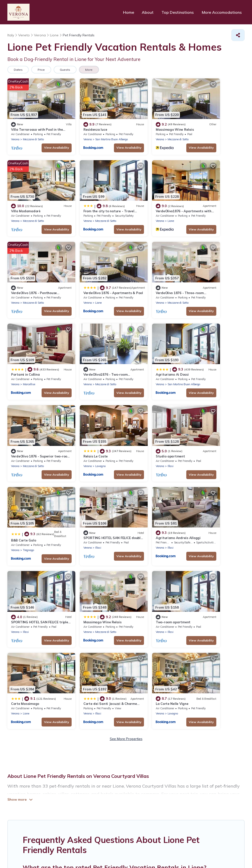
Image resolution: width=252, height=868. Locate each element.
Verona (15, 132)
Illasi (146, 356)
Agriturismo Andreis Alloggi (94, 423)
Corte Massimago (85, 497)
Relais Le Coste (84, 346)
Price (42, 70)
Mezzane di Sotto (33, 132)
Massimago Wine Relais (151, 122)
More (91, 70)
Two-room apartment (28, 497)
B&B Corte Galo (204, 348)
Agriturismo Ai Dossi (208, 271)
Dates (18, 70)
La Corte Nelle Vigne (208, 499)
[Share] (238, 35)
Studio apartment (146, 346)
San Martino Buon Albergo (99, 132)
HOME (77, 794)
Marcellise (89, 281)
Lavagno (88, 356)
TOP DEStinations (108, 794)
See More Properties (126, 535)
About (149, 12)
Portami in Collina (86, 271)
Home (131, 12)
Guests (67, 70)
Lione (86, 207)
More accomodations (157, 794)
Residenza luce (83, 122)
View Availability (45, 140)
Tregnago (209, 358)
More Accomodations (222, 12)
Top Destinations (179, 12)
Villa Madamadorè (207, 122)
